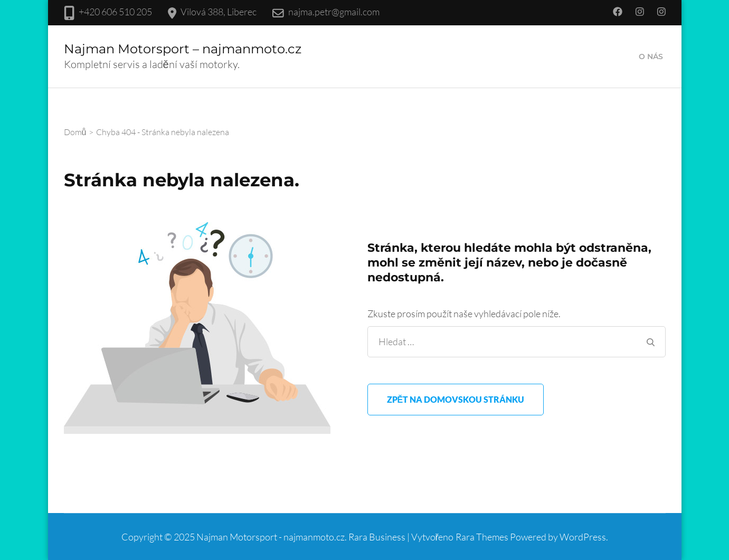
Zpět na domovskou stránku (456, 399)
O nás (651, 56)
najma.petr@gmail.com (334, 12)
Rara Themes (482, 537)
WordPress (583, 537)
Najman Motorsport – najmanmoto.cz (183, 49)
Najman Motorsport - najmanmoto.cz (271, 537)
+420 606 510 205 (115, 12)
